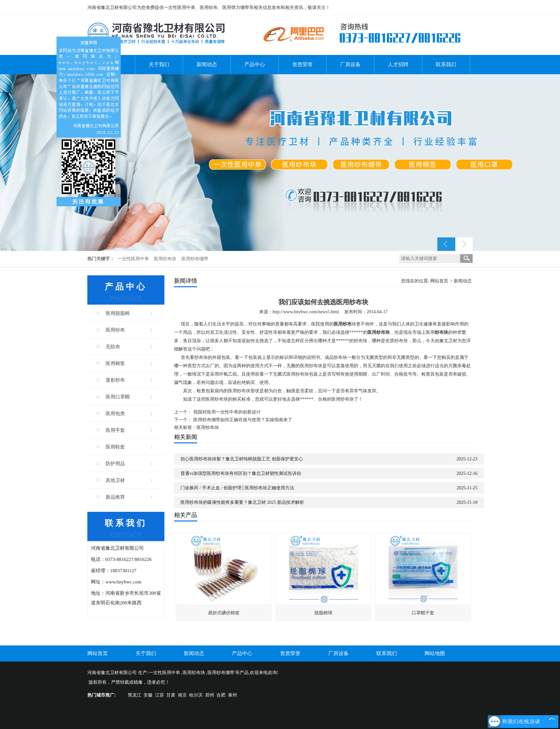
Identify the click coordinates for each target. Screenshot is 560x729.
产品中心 (255, 64)
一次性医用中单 (134, 259)
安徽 (148, 695)
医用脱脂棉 (118, 313)
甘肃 (171, 695)
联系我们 (446, 64)
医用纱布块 (166, 259)
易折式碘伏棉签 (224, 613)
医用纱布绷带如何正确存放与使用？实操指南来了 (243, 420)
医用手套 (115, 430)
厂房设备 (350, 64)
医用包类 (115, 413)
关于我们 (159, 64)
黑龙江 (135, 695)
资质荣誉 (302, 64)
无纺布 (113, 347)
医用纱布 (115, 330)
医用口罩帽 (118, 397)
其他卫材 (115, 480)
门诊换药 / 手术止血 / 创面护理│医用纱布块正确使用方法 (237, 488)
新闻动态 (207, 64)
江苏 (160, 695)
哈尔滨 (196, 695)
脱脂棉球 (323, 613)
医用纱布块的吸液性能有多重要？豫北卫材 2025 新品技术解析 (242, 502)
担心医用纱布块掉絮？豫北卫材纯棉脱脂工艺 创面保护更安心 (242, 459)
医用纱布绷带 (195, 259)
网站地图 (435, 653)
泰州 (232, 695)
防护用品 (115, 464)
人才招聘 (398, 64)
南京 (182, 695)
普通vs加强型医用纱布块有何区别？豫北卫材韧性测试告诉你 (241, 473)
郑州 (210, 695)
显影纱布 (115, 380)
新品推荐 (115, 497)
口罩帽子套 (423, 613)
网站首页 (439, 281)
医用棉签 (115, 363)
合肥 (221, 695)
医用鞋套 (115, 447)
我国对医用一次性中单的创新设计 (227, 412)
